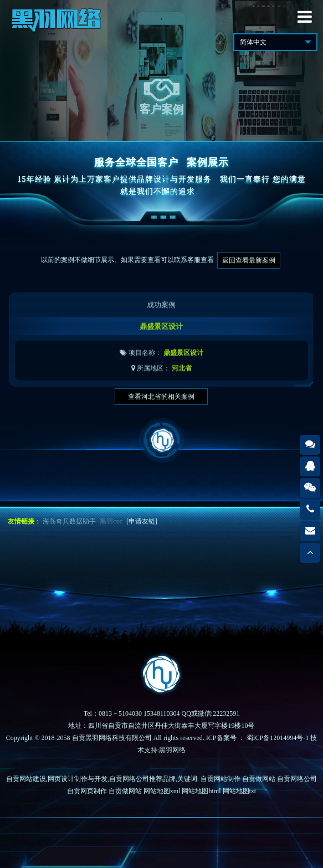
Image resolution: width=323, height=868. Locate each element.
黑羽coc (111, 521)
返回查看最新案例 (249, 260)
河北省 (182, 376)
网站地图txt (240, 791)
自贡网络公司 (297, 779)
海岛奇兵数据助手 (69, 521)
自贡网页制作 (87, 791)
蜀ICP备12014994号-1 (278, 738)
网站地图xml (162, 791)
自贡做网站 (259, 779)
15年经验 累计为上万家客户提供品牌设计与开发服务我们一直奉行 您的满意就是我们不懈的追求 (162, 185)
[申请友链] (142, 521)
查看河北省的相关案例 (161, 397)
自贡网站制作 (221, 779)
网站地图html (201, 791)
